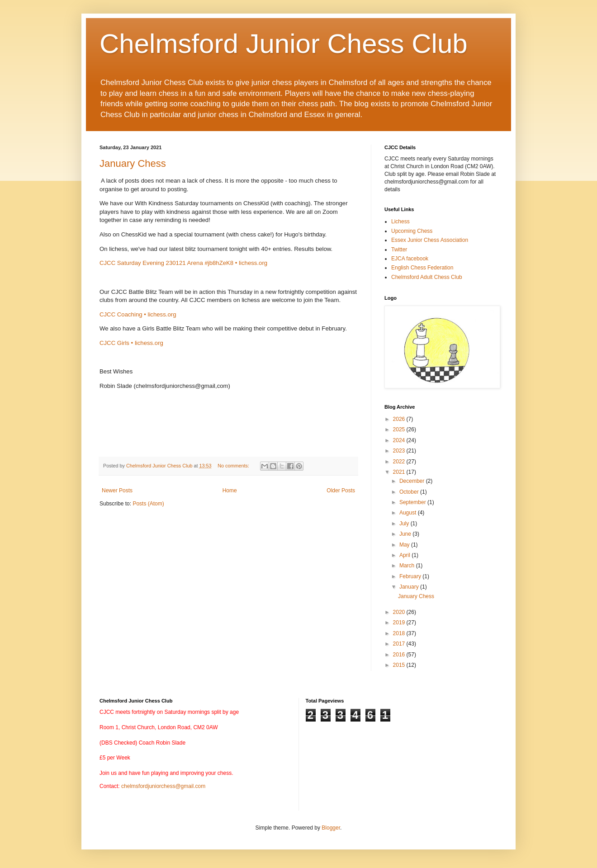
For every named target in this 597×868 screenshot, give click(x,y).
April (405, 555)
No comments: (234, 466)
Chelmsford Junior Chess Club (284, 44)
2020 (400, 612)
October (410, 492)
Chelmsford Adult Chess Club (427, 277)
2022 (400, 462)
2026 (400, 419)
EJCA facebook (410, 259)
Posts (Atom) (148, 504)
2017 (400, 644)
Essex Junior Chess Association (430, 240)
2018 (400, 633)
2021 (400, 472)
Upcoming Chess (412, 231)
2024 (400, 440)
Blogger (331, 828)
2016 (400, 655)
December (413, 481)
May (405, 545)
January (410, 587)
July (405, 524)
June (406, 534)
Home (230, 491)
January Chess (133, 163)
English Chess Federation (422, 268)
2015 (400, 665)
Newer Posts (117, 491)
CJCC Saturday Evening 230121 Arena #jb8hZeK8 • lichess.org (183, 263)
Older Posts (341, 491)
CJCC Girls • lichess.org (131, 343)
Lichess (400, 222)
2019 (400, 623)
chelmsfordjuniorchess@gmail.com (163, 786)
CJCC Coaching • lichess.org (138, 314)
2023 (400, 451)
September (413, 502)
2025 (400, 429)
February (411, 576)
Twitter (399, 250)
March (408, 566)
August (409, 513)
